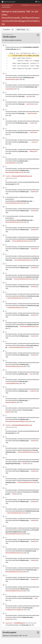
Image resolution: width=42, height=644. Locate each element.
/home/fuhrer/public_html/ (18, 625)
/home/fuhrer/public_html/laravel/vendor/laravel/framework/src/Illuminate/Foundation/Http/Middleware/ (22, 258)
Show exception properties (13, 40)
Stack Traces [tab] (23, 30)
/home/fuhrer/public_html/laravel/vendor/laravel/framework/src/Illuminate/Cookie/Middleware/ (22, 325)
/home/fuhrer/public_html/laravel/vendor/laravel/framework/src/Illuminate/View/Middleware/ (22, 277)
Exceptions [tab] (8, 30)
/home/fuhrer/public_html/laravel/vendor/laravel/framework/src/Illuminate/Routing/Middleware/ (22, 239)
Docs (38, 2)
